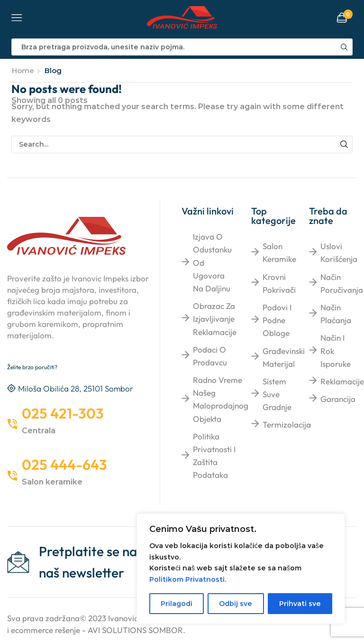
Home (23, 70)
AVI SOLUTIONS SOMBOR (135, 630)
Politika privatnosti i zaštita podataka (214, 456)
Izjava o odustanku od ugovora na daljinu (212, 262)
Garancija (338, 399)
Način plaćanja (336, 314)
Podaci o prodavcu (210, 356)
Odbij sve (236, 604)
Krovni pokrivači (279, 283)
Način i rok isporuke (336, 350)
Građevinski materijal (284, 357)
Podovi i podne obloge (277, 320)
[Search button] (344, 47)
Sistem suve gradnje (277, 394)
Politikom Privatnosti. (188, 579)
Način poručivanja (342, 283)
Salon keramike (279, 252)
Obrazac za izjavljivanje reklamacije (215, 319)
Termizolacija (287, 424)
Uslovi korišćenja (339, 252)
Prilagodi (177, 604)
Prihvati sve (300, 604)
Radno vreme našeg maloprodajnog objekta (221, 399)
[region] (241, 569)
